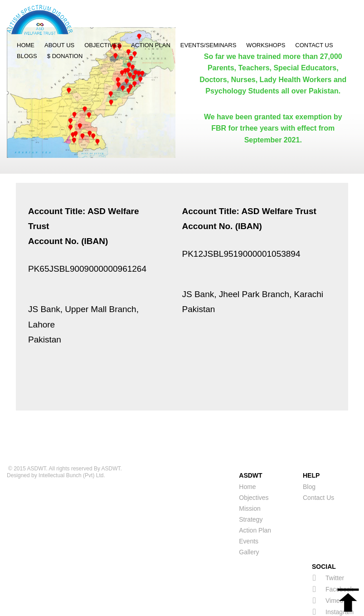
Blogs (27, 56)
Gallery (249, 529)
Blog (309, 464)
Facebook (333, 566)
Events (249, 518)
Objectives (103, 45)
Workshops (266, 45)
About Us (59, 45)
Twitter (328, 555)
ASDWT (37, 446)
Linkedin (331, 600)
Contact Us (314, 45)
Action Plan (151, 45)
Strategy (251, 497)
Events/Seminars (209, 45)
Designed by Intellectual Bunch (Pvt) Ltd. (56, 453)
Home (26, 45)
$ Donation (65, 56)
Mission (250, 486)
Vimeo (328, 578)
